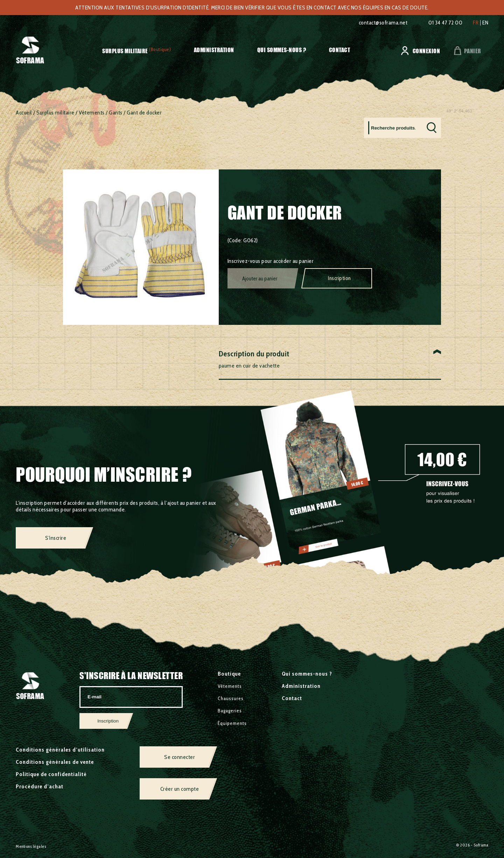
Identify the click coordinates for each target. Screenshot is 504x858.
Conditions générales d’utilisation (60, 750)
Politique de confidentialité (51, 774)
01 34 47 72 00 (445, 23)
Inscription (339, 278)
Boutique (229, 674)
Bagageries (230, 711)
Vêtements (92, 113)
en (485, 23)
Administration (214, 50)
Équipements (232, 723)
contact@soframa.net (383, 23)
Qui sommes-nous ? (282, 50)
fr (476, 23)
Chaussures (231, 698)
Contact (340, 50)
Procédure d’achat (40, 786)
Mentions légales (31, 846)
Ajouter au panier (260, 279)
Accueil (24, 113)
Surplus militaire (125, 51)
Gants (116, 113)
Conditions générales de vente (55, 762)
